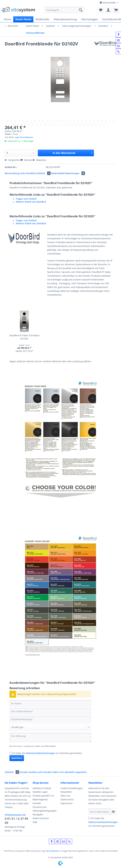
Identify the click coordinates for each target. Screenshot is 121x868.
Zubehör (44, 173)
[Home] (7, 19)
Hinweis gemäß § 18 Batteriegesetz (43, 798)
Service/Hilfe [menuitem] (108, 3)
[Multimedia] (42, 19)
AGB (35, 822)
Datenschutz (67, 799)
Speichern (17, 758)
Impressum (66, 803)
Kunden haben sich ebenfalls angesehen (65, 772)
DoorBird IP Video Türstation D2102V (24, 337)
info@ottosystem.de (15, 815)
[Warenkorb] (116, 10)
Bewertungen (75, 173)
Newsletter (66, 792)
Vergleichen (13, 160)
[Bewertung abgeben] (50, 727)
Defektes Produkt (42, 788)
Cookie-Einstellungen (72, 788)
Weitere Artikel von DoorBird (29, 202)
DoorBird (31, 173)
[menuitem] (64, 11)
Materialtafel (58, 173)
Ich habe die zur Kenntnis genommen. (47, 753)
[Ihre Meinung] (50, 737)
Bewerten (39, 160)
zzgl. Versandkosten (24, 137)
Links (23, 173)
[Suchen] (81, 10)
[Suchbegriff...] (64, 10)
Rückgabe (38, 814)
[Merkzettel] (101, 10)
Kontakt (37, 803)
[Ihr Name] (50, 703)
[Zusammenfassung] (50, 719)
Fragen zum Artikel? (25, 199)
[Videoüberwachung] (65, 19)
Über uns (65, 796)
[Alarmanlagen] (90, 19)
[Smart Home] (23, 19)
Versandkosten (53, 851)
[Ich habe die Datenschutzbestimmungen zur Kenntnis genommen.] (10, 753)
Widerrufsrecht (41, 818)
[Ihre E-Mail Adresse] (100, 812)
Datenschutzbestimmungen (40, 753)
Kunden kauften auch (31, 772)
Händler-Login (40, 792)
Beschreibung (12, 173)
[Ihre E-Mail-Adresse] (50, 711)
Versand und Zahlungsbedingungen (45, 809)
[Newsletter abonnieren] (113, 812)
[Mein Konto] (108, 10)
